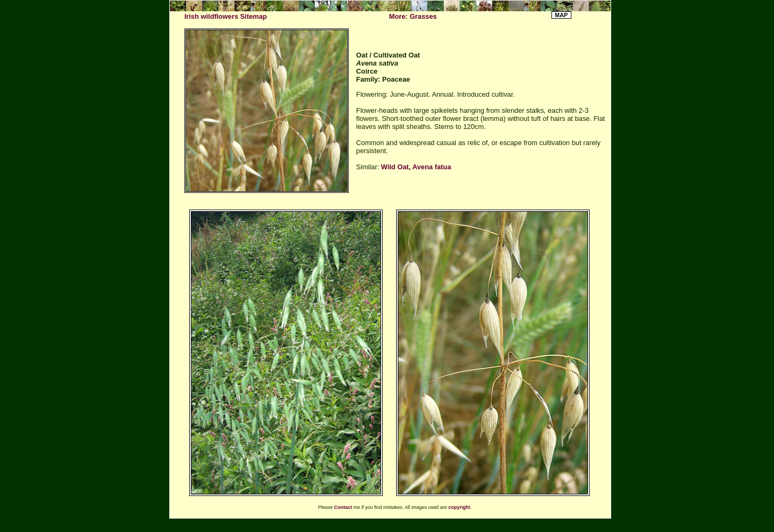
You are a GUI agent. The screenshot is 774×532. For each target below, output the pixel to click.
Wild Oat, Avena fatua (416, 167)
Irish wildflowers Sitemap (226, 16)
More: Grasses (413, 16)
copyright (459, 507)
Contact (343, 507)
